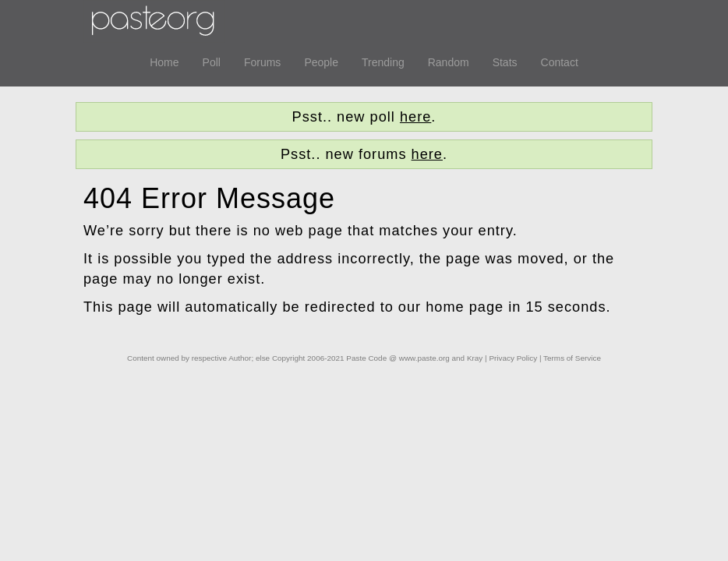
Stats (505, 62)
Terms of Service (572, 358)
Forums (262, 62)
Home (164, 62)
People (321, 62)
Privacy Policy (513, 358)
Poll (212, 62)
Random (449, 62)
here (415, 117)
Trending (383, 62)
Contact (560, 62)
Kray (475, 358)
